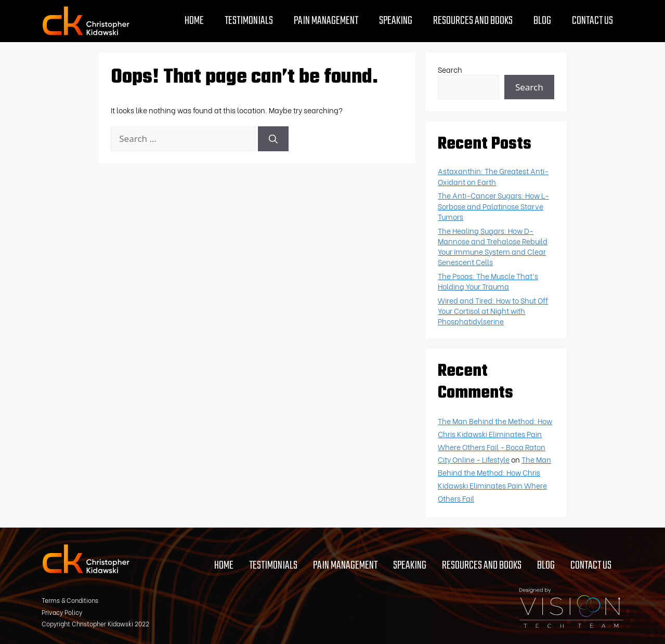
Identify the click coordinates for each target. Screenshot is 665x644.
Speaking (396, 21)
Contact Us (592, 21)
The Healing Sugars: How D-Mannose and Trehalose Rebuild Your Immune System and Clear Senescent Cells (493, 246)
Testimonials (249, 21)
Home (194, 21)
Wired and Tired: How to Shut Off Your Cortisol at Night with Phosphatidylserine (493, 311)
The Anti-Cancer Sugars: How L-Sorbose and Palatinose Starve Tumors (493, 206)
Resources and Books (473, 21)
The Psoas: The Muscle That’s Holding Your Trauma (488, 281)
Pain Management (326, 21)
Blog (542, 21)
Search (450, 69)
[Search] (273, 139)
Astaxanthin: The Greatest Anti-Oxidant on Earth (493, 176)
